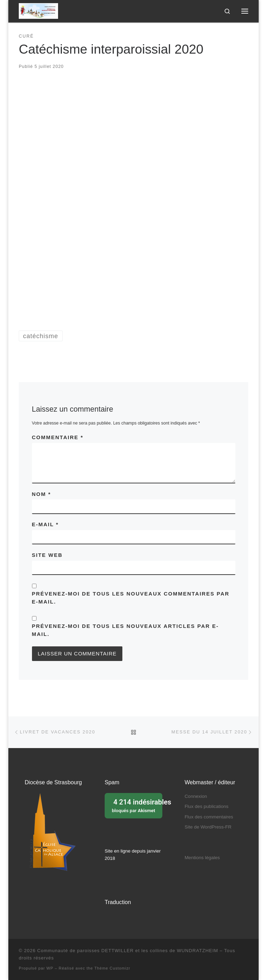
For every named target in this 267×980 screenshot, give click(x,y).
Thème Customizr (112, 968)
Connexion (196, 796)
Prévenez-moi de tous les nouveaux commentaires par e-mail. (131, 598)
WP (50, 968)
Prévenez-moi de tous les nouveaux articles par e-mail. (126, 630)
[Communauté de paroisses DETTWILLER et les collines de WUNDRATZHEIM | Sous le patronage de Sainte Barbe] (38, 10)
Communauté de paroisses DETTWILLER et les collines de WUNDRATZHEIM (128, 951)
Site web (47, 555)
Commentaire (58, 437)
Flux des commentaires (209, 817)
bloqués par (136, 805)
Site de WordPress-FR (208, 827)
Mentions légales (202, 858)
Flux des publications (207, 806)
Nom (42, 494)
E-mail (45, 524)
